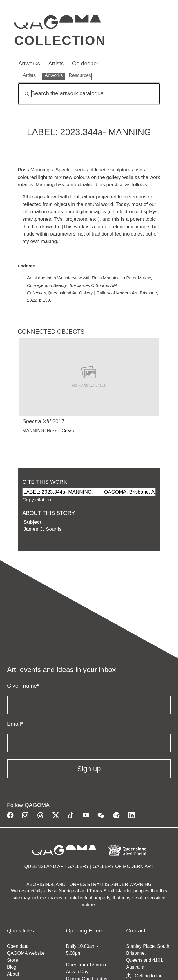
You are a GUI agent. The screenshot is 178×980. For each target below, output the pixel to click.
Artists (56, 63)
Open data (18, 946)
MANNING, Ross (40, 431)
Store (12, 960)
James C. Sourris (42, 529)
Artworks (29, 63)
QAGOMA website (26, 953)
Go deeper (85, 63)
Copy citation (37, 500)
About (13, 974)
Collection (60, 40)
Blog (12, 967)
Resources (80, 75)
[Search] (89, 94)
